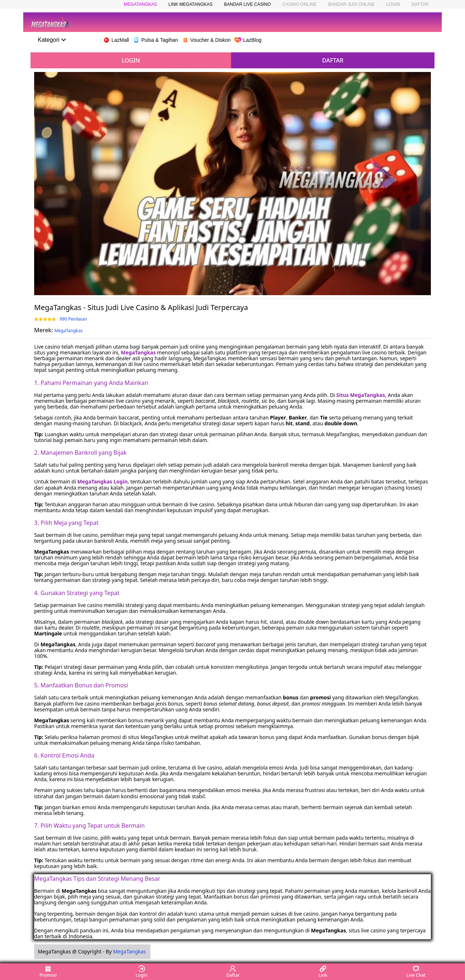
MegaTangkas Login (103, 481)
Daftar (233, 972)
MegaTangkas (69, 331)
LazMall (116, 40)
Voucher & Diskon (206, 40)
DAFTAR (420, 4)
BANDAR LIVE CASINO (248, 4)
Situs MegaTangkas (361, 395)
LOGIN (393, 4)
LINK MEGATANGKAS (191, 4)
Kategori (52, 40)
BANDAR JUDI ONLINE (352, 4)
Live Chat (416, 972)
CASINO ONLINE (299, 4)
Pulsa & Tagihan (155, 40)
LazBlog (248, 40)
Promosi (48, 972)
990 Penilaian (73, 319)
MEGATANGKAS (140, 4)
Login (142, 972)
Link (323, 972)
